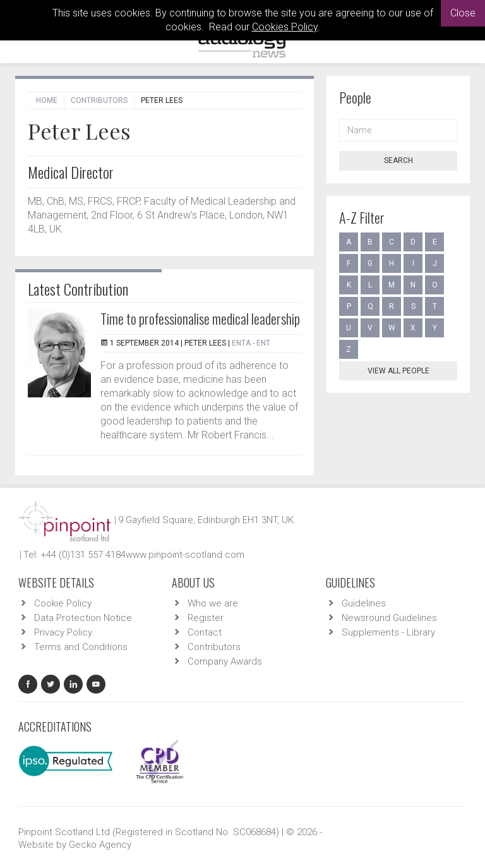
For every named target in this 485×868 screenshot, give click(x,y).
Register (206, 618)
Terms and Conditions (81, 647)
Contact (205, 632)
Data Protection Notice (83, 618)
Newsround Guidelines (389, 618)
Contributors (99, 100)
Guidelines (364, 603)
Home (47, 100)
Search (398, 160)
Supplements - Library (388, 632)
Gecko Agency (100, 845)
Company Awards (225, 661)
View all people (398, 371)
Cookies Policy (285, 27)
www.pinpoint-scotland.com (185, 555)
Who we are (213, 603)
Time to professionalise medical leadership (200, 318)
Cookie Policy (63, 603)
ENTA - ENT (251, 343)
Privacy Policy (63, 632)
